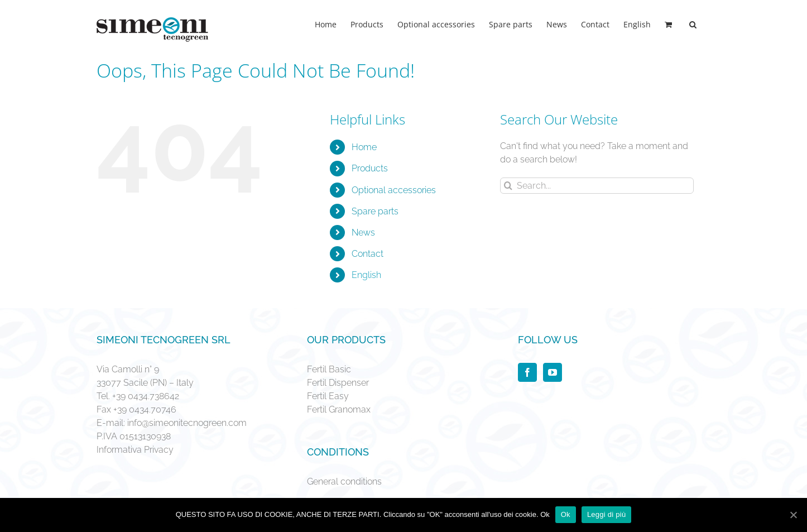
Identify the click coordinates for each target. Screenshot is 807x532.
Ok (566, 514)
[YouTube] (553, 372)
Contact (368, 254)
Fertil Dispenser (338, 383)
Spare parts (375, 211)
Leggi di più (607, 514)
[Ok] (793, 515)
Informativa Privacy (135, 450)
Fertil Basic (329, 369)
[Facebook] (527, 372)
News (363, 233)
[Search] (693, 23)
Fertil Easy (328, 396)
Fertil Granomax (339, 409)
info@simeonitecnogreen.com (187, 423)
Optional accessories (394, 190)
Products (370, 168)
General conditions (344, 481)
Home (364, 147)
